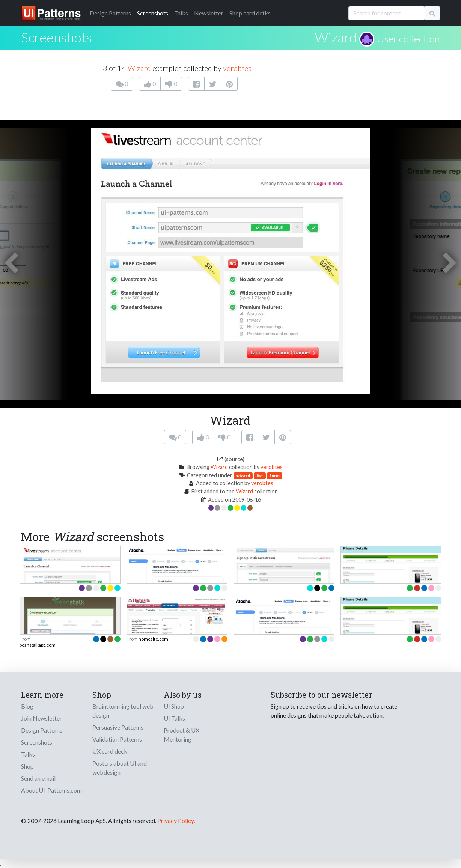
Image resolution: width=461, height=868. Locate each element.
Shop (27, 766)
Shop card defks (250, 13)
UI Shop (174, 706)
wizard (243, 476)
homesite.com (153, 639)
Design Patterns (42, 730)
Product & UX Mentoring (182, 735)
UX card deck (110, 751)
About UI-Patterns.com (51, 790)
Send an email (38, 778)
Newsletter (209, 13)
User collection (408, 39)
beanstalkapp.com (38, 645)
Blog (27, 706)
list (260, 476)
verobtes (237, 68)
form (275, 476)
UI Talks (174, 718)
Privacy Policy (176, 821)
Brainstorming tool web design (123, 711)
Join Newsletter (41, 718)
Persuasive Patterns (118, 727)
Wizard (336, 37)
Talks (181, 13)
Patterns (110, 13)
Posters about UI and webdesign (120, 768)
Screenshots (153, 13)
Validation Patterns (117, 739)
